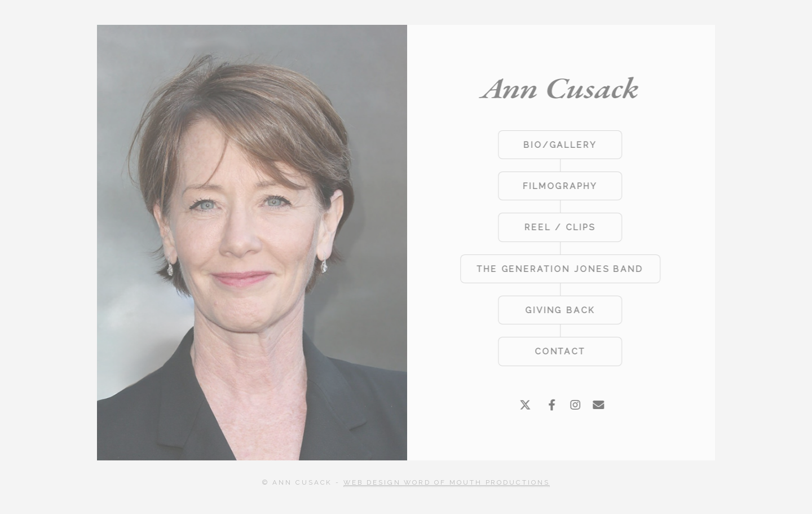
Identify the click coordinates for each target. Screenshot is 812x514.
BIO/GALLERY (559, 145)
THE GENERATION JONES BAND (559, 269)
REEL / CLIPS (559, 227)
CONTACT (559, 351)
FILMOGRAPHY (559, 186)
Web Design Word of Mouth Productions (447, 482)
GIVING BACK (559, 310)
